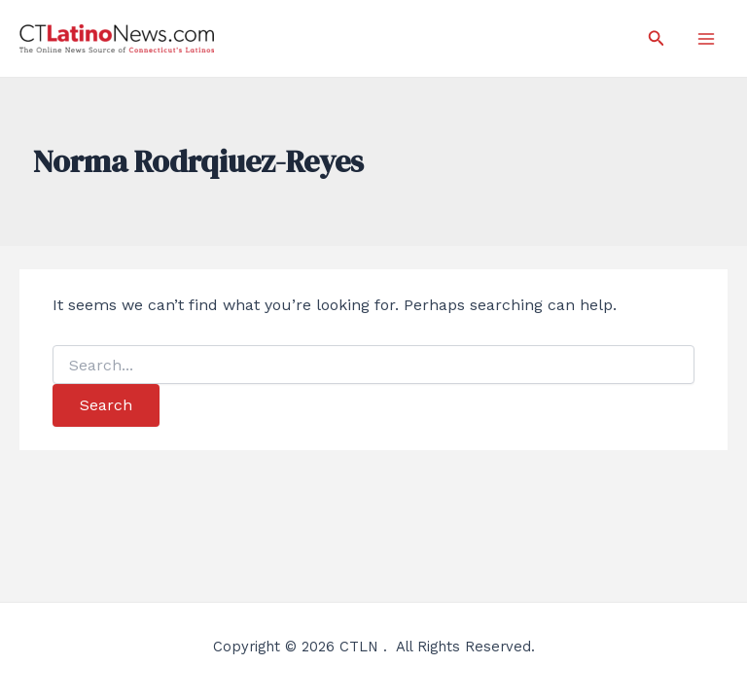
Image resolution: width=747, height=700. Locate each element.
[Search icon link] (657, 38)
